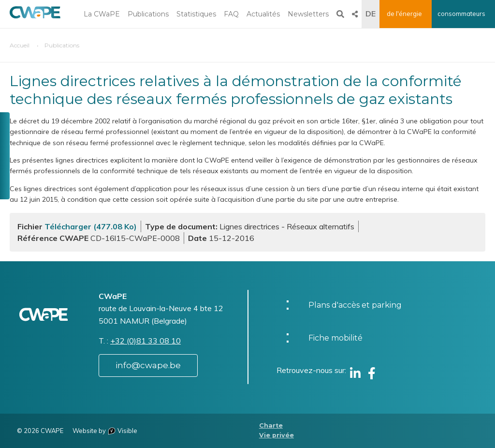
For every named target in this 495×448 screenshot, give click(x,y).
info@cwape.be (148, 365)
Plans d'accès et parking (355, 305)
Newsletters (308, 14)
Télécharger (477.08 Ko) (91, 226)
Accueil (20, 45)
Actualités (263, 14)
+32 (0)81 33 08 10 (146, 341)
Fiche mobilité (335, 338)
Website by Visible (105, 431)
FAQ (231, 14)
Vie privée (277, 435)
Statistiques (196, 14)
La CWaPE (102, 14)
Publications (148, 14)
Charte (271, 426)
